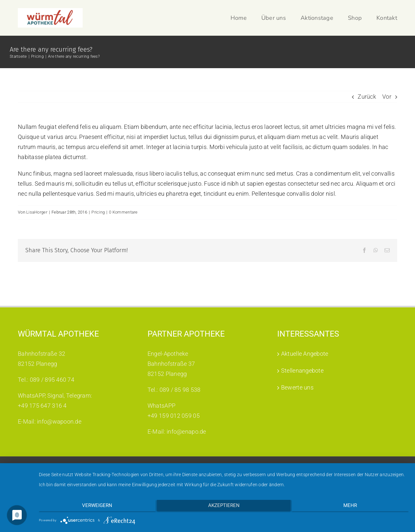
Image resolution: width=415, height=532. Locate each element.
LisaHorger (37, 212)
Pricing (98, 212)
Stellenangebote (302, 418)
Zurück (367, 97)
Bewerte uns (297, 434)
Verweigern (94, 507)
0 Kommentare (123, 212)
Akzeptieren (224, 507)
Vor (387, 97)
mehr (353, 507)
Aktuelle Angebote (305, 401)
